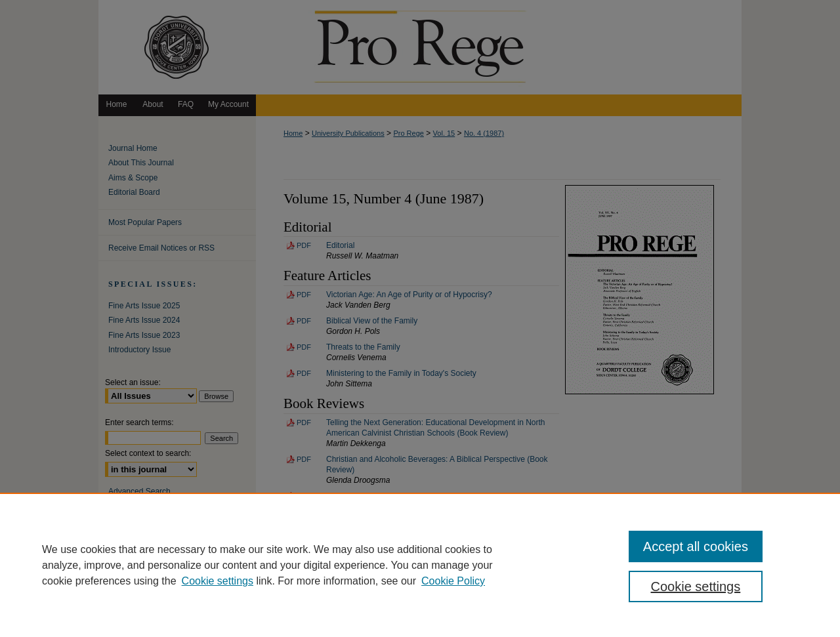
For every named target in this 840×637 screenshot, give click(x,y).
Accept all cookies (696, 546)
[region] (420, 565)
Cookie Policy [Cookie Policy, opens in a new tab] (453, 581)
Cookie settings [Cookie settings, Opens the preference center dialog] (696, 586)
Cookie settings (218, 581)
